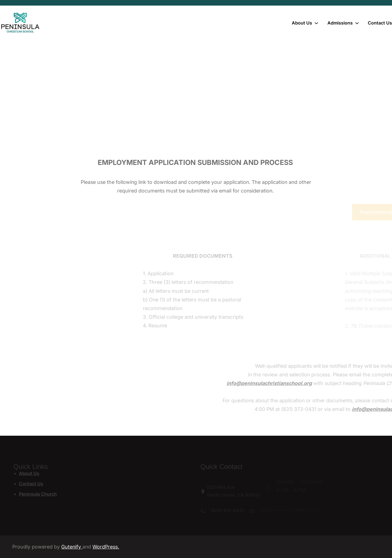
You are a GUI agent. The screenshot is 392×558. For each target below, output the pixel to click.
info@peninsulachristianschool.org (321, 383)
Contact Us (31, 484)
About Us (29, 473)
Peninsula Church (38, 494)
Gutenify (72, 547)
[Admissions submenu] (357, 23)
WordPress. (106, 547)
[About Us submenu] (316, 23)
